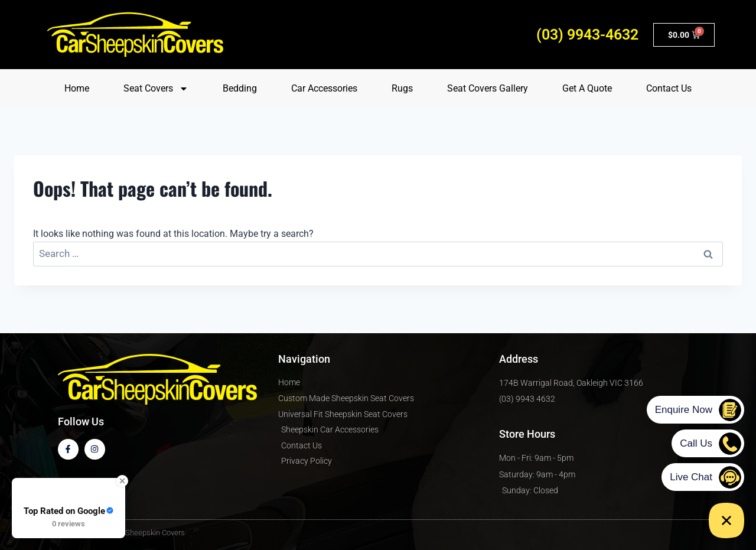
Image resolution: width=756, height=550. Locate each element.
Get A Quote (587, 88)
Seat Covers (156, 89)
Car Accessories (324, 88)
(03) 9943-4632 (587, 35)
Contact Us (669, 88)
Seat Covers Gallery (488, 88)
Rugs (402, 88)
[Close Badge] (122, 481)
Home (77, 88)
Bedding (240, 88)
